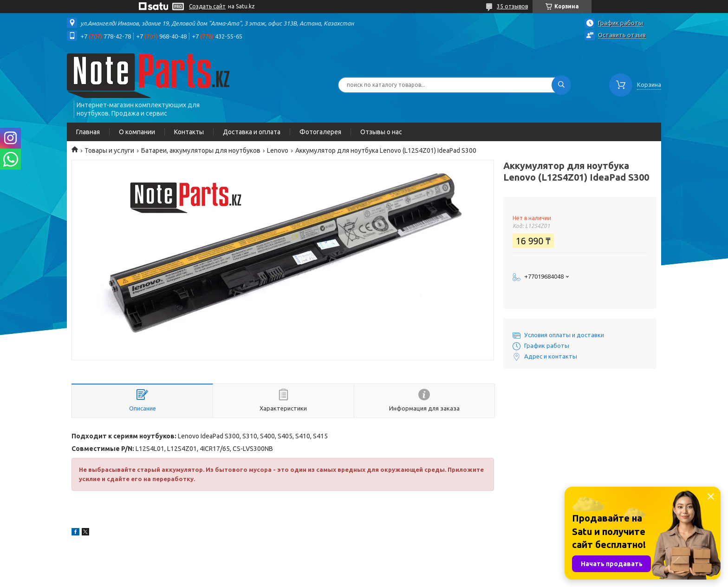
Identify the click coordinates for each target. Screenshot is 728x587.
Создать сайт (207, 6)
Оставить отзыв (622, 35)
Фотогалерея (320, 132)
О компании (137, 132)
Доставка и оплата (252, 132)
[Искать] (561, 85)
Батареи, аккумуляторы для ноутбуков (201, 150)
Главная (88, 132)
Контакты (189, 132)
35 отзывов (512, 6)
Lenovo (278, 150)
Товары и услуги (109, 150)
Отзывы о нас (381, 132)
